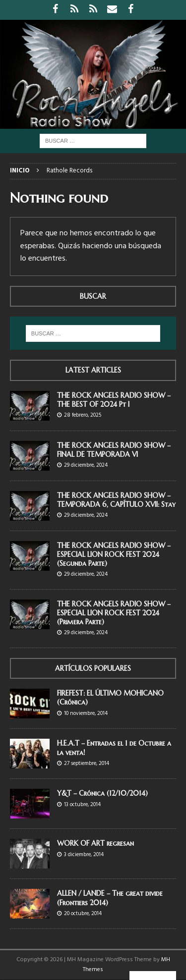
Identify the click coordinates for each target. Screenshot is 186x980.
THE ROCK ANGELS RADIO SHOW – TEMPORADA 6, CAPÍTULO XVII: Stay (116, 500)
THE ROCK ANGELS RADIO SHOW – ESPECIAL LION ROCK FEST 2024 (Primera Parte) (114, 613)
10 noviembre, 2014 (86, 713)
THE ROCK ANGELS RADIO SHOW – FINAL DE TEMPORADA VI (114, 450)
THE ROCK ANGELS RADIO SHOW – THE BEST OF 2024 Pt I (114, 400)
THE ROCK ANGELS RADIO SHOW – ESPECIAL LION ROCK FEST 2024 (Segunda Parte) (114, 554)
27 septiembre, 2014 (87, 763)
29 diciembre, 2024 (86, 465)
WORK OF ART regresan (95, 843)
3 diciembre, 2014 (84, 855)
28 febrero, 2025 (83, 415)
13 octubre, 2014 (82, 805)
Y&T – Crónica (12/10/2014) (102, 793)
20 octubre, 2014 (83, 914)
